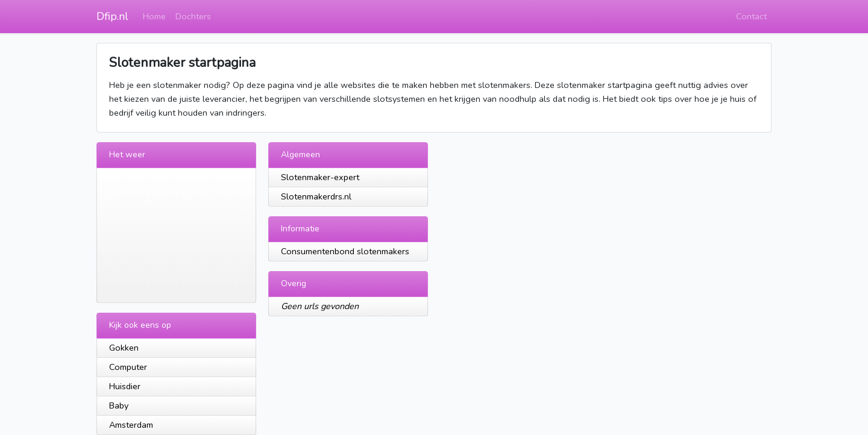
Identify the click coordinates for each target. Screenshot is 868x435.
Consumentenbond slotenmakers (345, 251)
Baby (119, 405)
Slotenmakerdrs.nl (316, 196)
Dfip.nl (112, 16)
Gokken (124, 348)
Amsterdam (131, 425)
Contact (751, 16)
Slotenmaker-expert (320, 177)
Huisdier (125, 386)
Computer (128, 367)
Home (154, 16)
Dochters (193, 16)
